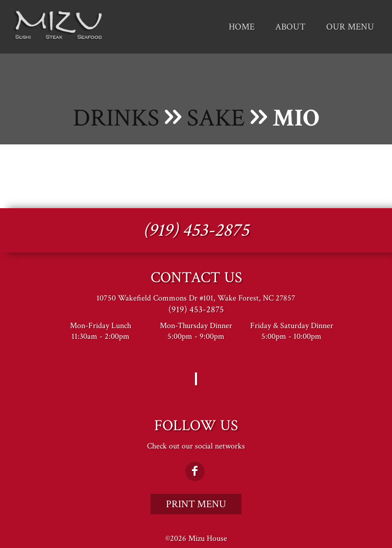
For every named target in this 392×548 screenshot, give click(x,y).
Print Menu (196, 504)
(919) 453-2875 (196, 230)
